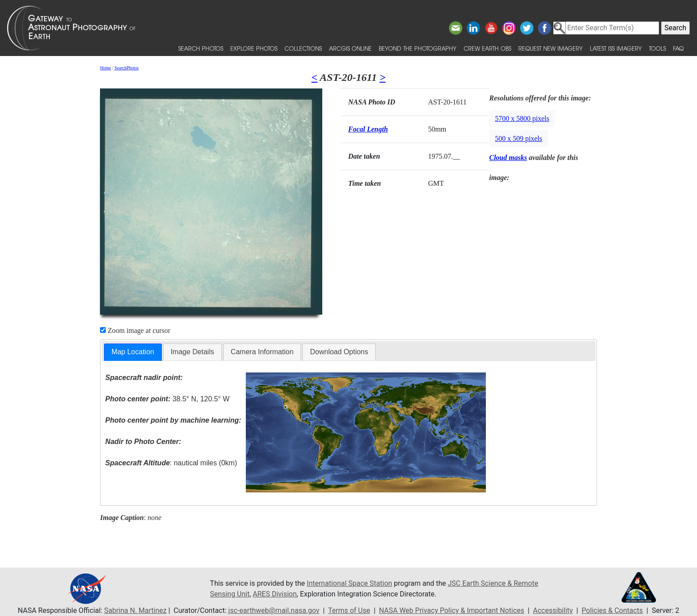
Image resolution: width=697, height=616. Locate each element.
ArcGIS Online (350, 48)
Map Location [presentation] (133, 352)
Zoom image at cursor (135, 330)
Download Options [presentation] (339, 352)
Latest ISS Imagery (616, 48)
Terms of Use (349, 610)
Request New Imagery (551, 48)
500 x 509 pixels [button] (519, 138)
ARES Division (275, 594)
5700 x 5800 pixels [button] (522, 118)
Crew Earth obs (487, 48)
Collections (303, 48)
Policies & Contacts (612, 610)
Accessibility (553, 610)
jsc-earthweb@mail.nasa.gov (274, 610)
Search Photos (201, 48)
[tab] (133, 352)
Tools (657, 48)
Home (105, 68)
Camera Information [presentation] (262, 352)
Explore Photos (254, 48)
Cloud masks (508, 158)
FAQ (678, 48)
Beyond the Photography (418, 48)
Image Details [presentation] (192, 352)
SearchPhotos (127, 68)
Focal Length (368, 129)
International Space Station (349, 583)
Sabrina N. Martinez (135, 610)
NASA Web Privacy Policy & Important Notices (452, 610)
